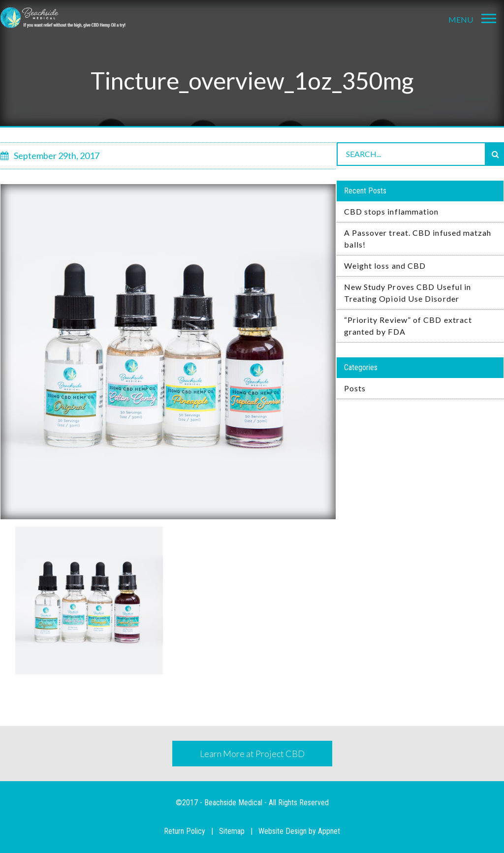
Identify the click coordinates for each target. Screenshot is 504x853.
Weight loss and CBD (385, 266)
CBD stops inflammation (392, 211)
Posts (355, 388)
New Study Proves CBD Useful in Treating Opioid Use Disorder (408, 293)
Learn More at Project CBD (252, 754)
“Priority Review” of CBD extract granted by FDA (408, 326)
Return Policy (185, 831)
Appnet (329, 831)
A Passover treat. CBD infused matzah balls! (418, 238)
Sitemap (232, 831)
